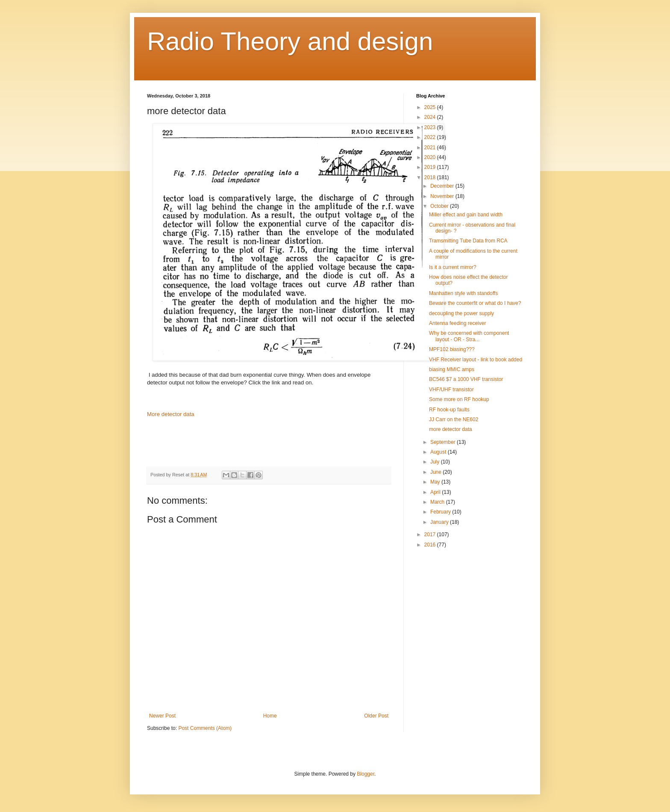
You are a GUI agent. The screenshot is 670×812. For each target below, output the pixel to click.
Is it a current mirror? (453, 267)
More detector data (171, 414)
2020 (431, 157)
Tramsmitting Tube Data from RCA (468, 241)
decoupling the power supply (461, 313)
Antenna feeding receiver (457, 323)
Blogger (366, 774)
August (439, 452)
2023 (431, 127)
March (438, 502)
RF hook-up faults (449, 410)
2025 (431, 107)
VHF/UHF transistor (451, 390)
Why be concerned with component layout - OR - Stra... (469, 336)
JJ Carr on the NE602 (454, 419)
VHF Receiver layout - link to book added (476, 360)
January (440, 522)
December (443, 186)
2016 (431, 545)
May (436, 482)
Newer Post (162, 716)
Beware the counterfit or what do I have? (475, 303)
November (443, 196)
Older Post (376, 716)
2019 (431, 167)
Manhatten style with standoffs (463, 293)
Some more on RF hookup (459, 399)
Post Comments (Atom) (205, 728)
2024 (431, 117)
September (444, 442)
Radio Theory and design (290, 41)
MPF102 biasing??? (452, 349)
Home (270, 716)
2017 (431, 534)
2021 (431, 148)
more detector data (451, 429)
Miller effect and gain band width (466, 215)
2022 (431, 137)
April (436, 492)
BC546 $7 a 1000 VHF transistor (466, 379)
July (436, 462)
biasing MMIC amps (452, 369)
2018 (431, 177)
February (441, 512)
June (436, 472)
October (440, 206)
